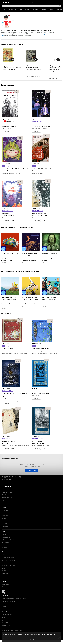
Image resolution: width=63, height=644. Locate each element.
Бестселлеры (6, 313)
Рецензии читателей (8, 560)
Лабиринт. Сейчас (7, 555)
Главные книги (6, 537)
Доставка (5, 620)
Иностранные (12, 10)
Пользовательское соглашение (12, 630)
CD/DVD (52, 10)
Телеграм (5, 503)
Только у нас (6, 545)
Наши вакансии (7, 587)
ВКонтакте (5, 490)
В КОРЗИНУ (6, 131)
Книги (3, 10)
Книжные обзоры (7, 563)
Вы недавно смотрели (10, 459)
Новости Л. (5, 571)
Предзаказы (6, 547)
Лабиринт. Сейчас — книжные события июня (18, 228)
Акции (4, 534)
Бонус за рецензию (8, 540)
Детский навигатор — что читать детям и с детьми (20, 271)
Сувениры (60, 10)
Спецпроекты (6, 576)
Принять (32, 639)
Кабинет (4, 606)
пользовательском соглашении (16, 636)
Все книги (5, 510)
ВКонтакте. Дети (7, 492)
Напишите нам (6, 625)
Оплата (4, 617)
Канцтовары (36, 10)
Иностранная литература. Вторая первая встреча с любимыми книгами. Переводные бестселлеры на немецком (10, 302)
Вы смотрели (6, 604)
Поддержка (5, 623)
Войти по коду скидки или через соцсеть (15, 598)
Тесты (3, 568)
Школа (27, 10)
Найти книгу (32, 470)
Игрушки (44, 10)
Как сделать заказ (7, 615)
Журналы (5, 516)
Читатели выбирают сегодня (12, 45)
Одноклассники (7, 498)
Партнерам (5, 584)
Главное (21, 10)
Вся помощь (6, 628)
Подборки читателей (8, 565)
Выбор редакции (7, 85)
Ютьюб (4, 495)
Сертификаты (6, 542)
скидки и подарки (42, 34)
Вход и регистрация (8, 601)
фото (16, 92)
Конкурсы (5, 573)
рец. (16, 91)
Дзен (3, 500)
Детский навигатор (8, 558)
